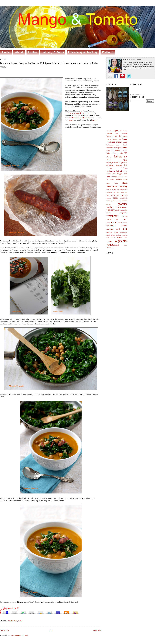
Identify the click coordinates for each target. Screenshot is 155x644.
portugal (118, 201)
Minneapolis (124, 190)
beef (116, 136)
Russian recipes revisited (117, 219)
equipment (110, 165)
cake (118, 145)
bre (120, 139)
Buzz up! (75, 612)
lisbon (126, 177)
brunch (119, 142)
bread (125, 139)
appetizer (117, 130)
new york (124, 192)
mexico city (115, 190)
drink (108, 160)
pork (113, 201)
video (126, 245)
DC (126, 153)
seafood (110, 229)
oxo (126, 195)
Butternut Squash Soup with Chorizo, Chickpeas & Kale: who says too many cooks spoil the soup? (49, 65)
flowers (109, 168)
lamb (108, 177)
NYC (108, 195)
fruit (118, 171)
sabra (108, 223)
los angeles (110, 180)
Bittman (109, 139)
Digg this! (14, 612)
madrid (125, 180)
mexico (109, 190)
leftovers (121, 177)
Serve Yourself (84, 118)
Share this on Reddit (32, 612)
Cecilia (95, 120)
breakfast (111, 142)
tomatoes (125, 235)
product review (114, 207)
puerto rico (119, 210)
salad (114, 222)
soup (116, 232)
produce (123, 204)
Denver (109, 157)
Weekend (110, 248)
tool (108, 238)
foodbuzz (124, 168)
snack (109, 232)
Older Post (97, 630)
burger (125, 142)
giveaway (124, 171)
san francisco (123, 223)
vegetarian (113, 244)
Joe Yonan (73, 118)
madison (119, 180)
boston (115, 139)
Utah (126, 238)
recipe (125, 210)
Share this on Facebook (58, 612)
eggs (125, 160)
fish (126, 165)
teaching (118, 235)
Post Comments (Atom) (19, 636)
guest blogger (117, 174)
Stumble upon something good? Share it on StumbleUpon (23, 612)
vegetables (121, 241)
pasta (115, 198)
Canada (125, 145)
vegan (109, 241)
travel (120, 237)
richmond (124, 216)
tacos (113, 235)
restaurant (112, 216)
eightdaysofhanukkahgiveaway (117, 163)
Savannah (124, 226)
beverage (123, 136)
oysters (109, 198)
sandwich (111, 225)
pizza (108, 201)
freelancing (111, 171)
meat (125, 183)
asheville (110, 134)
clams (108, 151)
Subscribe (67, 612)
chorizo (71, 120)
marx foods (112, 183)
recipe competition (117, 213)
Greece (109, 174)
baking (110, 136)
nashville (109, 192)
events (119, 165)
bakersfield (124, 134)
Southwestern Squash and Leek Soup (79, 113)
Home (51, 630)
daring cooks (118, 153)
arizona (125, 131)
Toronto (113, 238)
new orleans (117, 192)
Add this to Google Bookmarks (41, 612)
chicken (124, 147)
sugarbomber (124, 232)
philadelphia (124, 198)
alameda (109, 131)
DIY (126, 157)
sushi (108, 235)
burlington (110, 145)
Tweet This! (49, 612)
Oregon (113, 195)
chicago (117, 148)
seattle (118, 229)
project (125, 207)
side (125, 229)
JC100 (126, 174)
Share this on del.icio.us (6, 612)
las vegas (114, 177)
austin (117, 134)
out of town (120, 195)
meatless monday (117, 186)
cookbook (116, 150)
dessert (118, 156)
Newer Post (4, 630)
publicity (110, 210)
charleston (110, 148)
